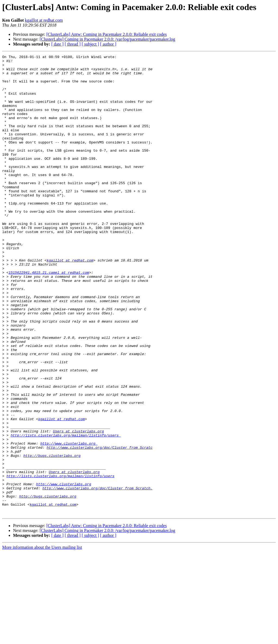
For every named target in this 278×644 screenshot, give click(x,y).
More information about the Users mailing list (42, 639)
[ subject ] (90, 44)
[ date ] (57, 44)
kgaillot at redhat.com (44, 20)
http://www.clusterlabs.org (69, 521)
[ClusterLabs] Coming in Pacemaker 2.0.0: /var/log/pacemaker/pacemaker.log (107, 39)
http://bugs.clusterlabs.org (52, 536)
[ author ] (108, 44)
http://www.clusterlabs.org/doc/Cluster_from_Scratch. (97, 575)
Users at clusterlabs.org (78, 507)
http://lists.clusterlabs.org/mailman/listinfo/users (66, 512)
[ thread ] (73, 44)
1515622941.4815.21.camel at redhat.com (49, 316)
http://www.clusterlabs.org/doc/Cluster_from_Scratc (100, 526)
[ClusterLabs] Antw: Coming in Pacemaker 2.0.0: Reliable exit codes (107, 34)
